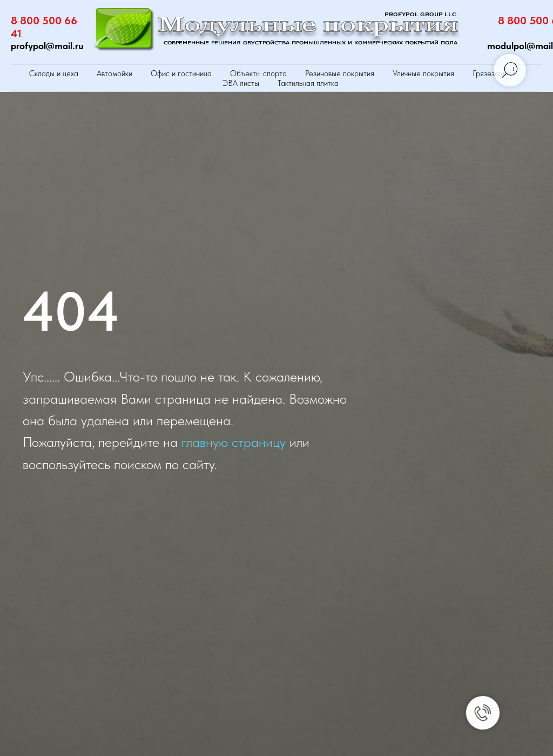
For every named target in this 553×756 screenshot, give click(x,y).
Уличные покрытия (423, 73)
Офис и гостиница (181, 73)
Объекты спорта (258, 73)
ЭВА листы (241, 83)
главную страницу (234, 442)
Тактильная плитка (308, 83)
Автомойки (114, 73)
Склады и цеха (54, 73)
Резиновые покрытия (340, 73)
